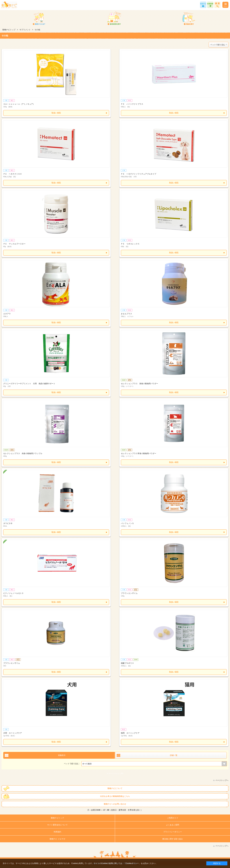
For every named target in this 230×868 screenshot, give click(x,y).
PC (122, 774)
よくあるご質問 (173, 825)
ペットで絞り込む (218, 45)
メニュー (225, 5)
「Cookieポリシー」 (132, 863)
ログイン (203, 5)
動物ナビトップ (9, 30)
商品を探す (189, 19)
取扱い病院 (56, 113)
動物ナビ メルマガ (57, 839)
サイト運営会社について (57, 825)
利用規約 (57, 832)
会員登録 (210, 5)
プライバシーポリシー (173, 832)
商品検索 (217, 5)
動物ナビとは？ (39, 19)
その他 (37, 30)
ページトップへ (222, 780)
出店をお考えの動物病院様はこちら (115, 796)
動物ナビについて (115, 788)
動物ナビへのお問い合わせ (115, 804)
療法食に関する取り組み (173, 839)
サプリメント (25, 30)
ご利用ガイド (173, 818)
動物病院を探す (114, 19)
